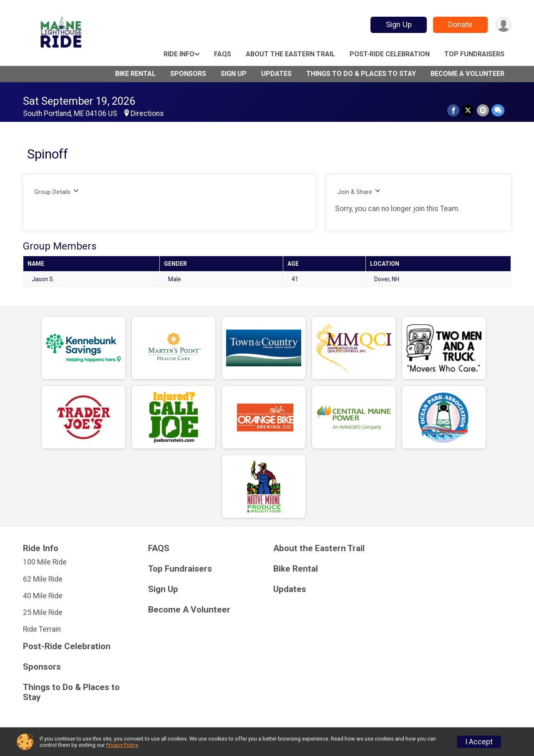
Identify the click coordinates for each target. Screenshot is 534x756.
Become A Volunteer (467, 74)
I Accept (479, 742)
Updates (276, 74)
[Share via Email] (483, 110)
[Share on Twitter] (468, 110)
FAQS (223, 54)
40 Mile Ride (43, 596)
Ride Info (179, 54)
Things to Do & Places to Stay (361, 74)
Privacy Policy (122, 745)
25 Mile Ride (43, 612)
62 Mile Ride (43, 579)
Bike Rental (135, 74)
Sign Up (398, 24)
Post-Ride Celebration (390, 54)
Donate (460, 24)
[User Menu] (503, 25)
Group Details (57, 192)
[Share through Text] (498, 110)
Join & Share (359, 192)
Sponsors (188, 74)
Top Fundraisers (474, 54)
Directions (147, 113)
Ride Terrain (42, 629)
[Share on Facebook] (454, 110)
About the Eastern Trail (290, 54)
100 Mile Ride (45, 562)
